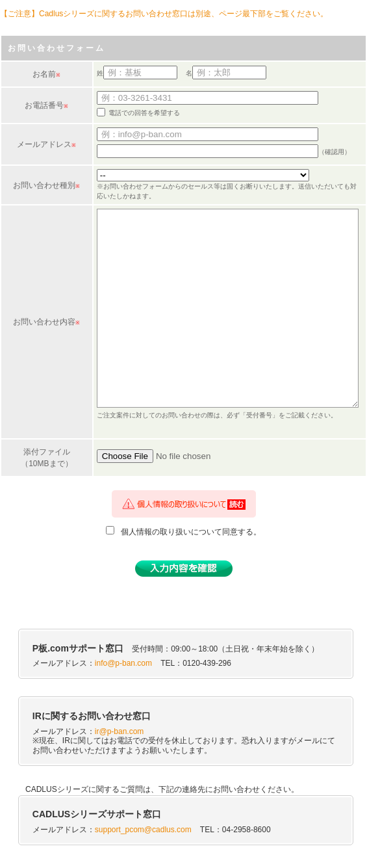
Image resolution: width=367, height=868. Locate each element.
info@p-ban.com (123, 663)
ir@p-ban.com (120, 731)
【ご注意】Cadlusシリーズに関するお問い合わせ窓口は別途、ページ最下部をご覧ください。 (164, 14)
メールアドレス (44, 144)
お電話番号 (44, 105)
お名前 (44, 74)
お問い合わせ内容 (44, 322)
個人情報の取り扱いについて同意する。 (191, 532)
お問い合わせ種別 (44, 185)
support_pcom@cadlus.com (143, 830)
